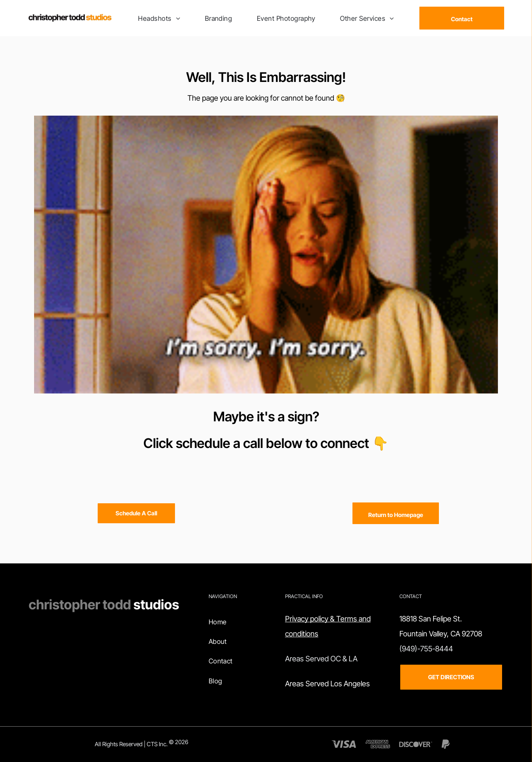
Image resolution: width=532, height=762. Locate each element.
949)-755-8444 (427, 649)
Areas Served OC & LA (321, 659)
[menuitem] (159, 18)
